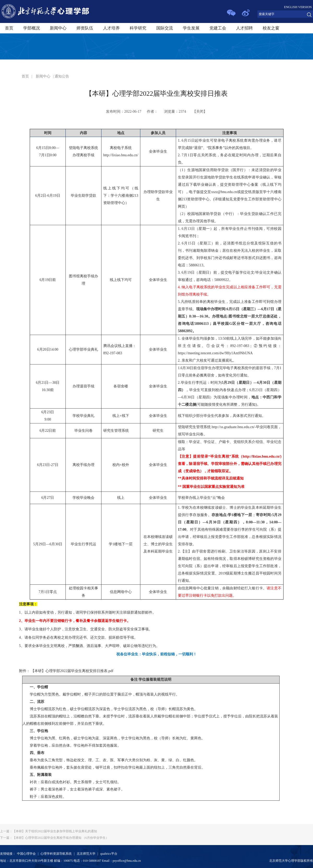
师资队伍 (85, 28)
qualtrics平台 (109, 854)
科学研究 (138, 28)
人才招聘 (244, 28)
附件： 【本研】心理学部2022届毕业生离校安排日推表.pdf (66, 671)
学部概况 (32, 28)
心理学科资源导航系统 (56, 854)
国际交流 (165, 28)
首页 (9, 28)
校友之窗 (271, 28)
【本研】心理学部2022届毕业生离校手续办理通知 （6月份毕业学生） (54, 838)
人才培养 (111, 28)
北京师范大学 (86, 854)
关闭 (200, 112)
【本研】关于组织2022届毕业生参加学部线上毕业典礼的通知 (49, 831)
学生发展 (191, 28)
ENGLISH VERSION (298, 7)
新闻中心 (58, 28)
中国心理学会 (26, 854)
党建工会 (218, 28)
